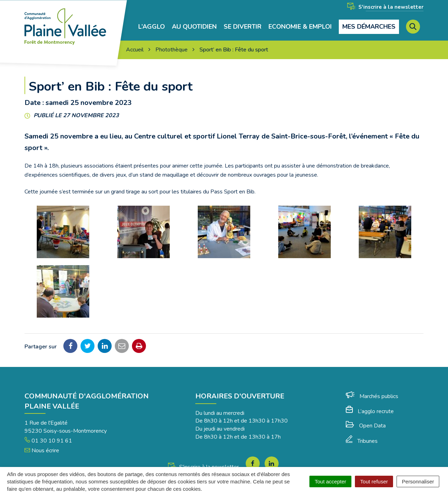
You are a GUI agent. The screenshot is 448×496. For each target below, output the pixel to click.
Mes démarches (369, 27)
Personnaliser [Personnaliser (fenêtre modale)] (418, 481)
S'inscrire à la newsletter (385, 7)
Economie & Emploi (300, 27)
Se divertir (243, 27)
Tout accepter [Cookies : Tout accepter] (330, 481)
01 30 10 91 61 (48, 441)
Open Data (366, 426)
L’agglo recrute (370, 411)
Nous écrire (42, 451)
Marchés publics (372, 396)
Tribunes (362, 441)
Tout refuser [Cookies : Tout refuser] (374, 481)
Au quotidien (194, 27)
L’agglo (152, 27)
